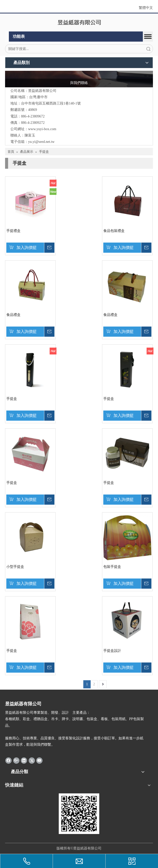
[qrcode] (79, 814)
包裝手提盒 (112, 567)
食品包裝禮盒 (114, 231)
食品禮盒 (13, 315)
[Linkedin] (24, 760)
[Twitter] (32, 760)
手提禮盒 (13, 231)
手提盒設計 (112, 651)
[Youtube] (39, 760)
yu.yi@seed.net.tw (41, 142)
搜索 (148, 49)
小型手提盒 (15, 567)
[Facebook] (8, 760)
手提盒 (12, 399)
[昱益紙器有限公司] (79, 23)
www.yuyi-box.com (42, 129)
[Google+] (16, 760)
